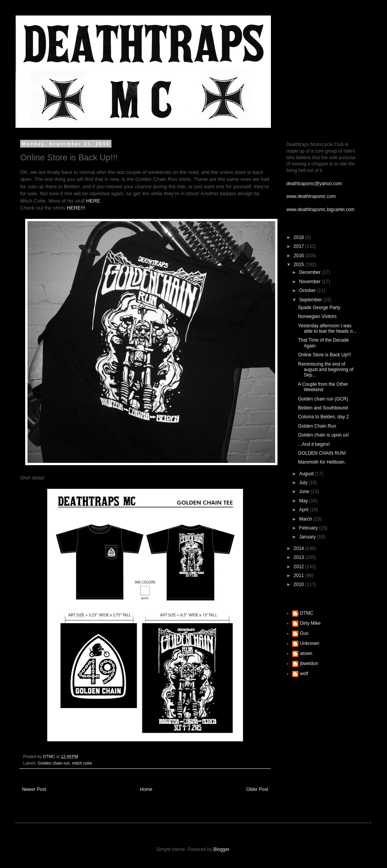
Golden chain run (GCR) (323, 399)
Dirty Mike (310, 623)
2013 (300, 557)
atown (306, 653)
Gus (304, 633)
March (306, 519)
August (307, 474)
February (309, 528)
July (304, 483)
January (308, 537)
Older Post (257, 789)
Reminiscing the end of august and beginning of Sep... (326, 370)
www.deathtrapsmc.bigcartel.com (320, 210)
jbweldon (309, 663)
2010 (300, 584)
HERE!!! (76, 208)
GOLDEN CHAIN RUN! (322, 453)
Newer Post (34, 789)
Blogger (221, 849)
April (304, 510)
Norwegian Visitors (317, 316)
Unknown (310, 643)
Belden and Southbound (323, 408)
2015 (300, 265)
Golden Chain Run (317, 426)
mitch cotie (82, 763)
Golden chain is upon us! (324, 435)
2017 (300, 246)
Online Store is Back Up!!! (324, 355)
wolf (304, 674)
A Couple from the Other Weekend (323, 387)
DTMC (307, 613)
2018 (300, 237)
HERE (93, 201)
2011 (300, 576)
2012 (300, 567)
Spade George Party (319, 308)
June (305, 492)
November (311, 282)
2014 (300, 548)
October (308, 290)
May (304, 501)
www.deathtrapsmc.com (311, 196)
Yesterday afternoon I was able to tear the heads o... (327, 328)
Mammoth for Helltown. (322, 462)
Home (146, 789)
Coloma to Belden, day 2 (323, 417)
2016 (300, 256)
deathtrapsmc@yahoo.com (314, 184)
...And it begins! (314, 444)
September (311, 300)
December (311, 272)
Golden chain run (54, 763)
